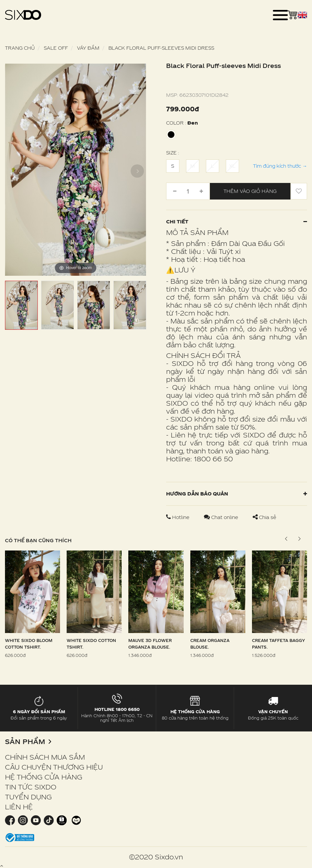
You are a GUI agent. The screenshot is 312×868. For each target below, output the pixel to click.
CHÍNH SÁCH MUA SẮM (45, 757)
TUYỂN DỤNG (28, 797)
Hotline (178, 517)
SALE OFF (56, 48)
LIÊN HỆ (19, 807)
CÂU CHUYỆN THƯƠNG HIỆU (54, 767)
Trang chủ (20, 48)
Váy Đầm (88, 48)
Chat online (222, 517)
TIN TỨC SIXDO (31, 787)
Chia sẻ (264, 517)
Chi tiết (237, 222)
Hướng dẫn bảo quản (237, 494)
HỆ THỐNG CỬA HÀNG (44, 777)
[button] (299, 539)
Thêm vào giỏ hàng (250, 191)
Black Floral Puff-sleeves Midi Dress (161, 48)
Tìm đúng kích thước (280, 166)
